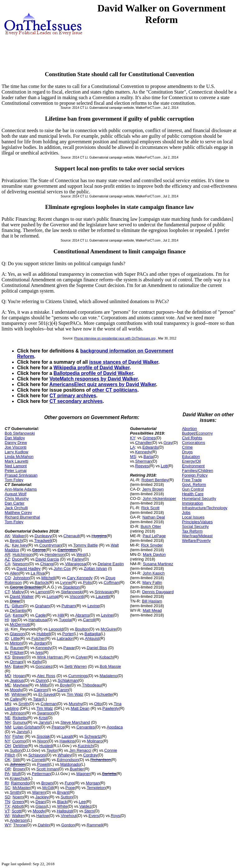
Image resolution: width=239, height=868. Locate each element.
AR (7, 554)
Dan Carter (15, 503)
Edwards (150, 447)
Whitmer (19, 694)
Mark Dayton (154, 554)
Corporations (194, 443)
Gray (168, 443)
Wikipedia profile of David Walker (92, 368)
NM (8, 727)
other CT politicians (115, 390)
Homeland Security (199, 499)
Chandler (143, 443)
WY (8, 825)
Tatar (37, 699)
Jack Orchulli (16, 508)
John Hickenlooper (159, 499)
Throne (19, 825)
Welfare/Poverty (196, 540)
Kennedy (43, 648)
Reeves (142, 466)
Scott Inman (47, 769)
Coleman (49, 704)
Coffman (111, 582)
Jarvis (44, 722)
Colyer (82, 657)
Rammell (95, 825)
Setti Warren (76, 666)
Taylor (52, 750)
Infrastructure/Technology (205, 508)
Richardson (101, 760)
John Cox (62, 568)
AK (7, 536)
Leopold (56, 629)
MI (7, 694)
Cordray (90, 755)
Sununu (20, 722)
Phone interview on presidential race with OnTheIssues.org (115, 338)
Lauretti (103, 596)
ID (7, 638)
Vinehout (69, 816)
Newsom (20, 564)
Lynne (66, 582)
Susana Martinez (158, 564)
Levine (93, 606)
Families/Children (198, 471)
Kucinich (85, 746)
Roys (115, 816)
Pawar (69, 648)
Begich (16, 540)
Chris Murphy (17, 499)
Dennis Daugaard (158, 592)
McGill (48, 788)
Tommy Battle (85, 545)
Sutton (16, 750)
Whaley (65, 755)
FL (7, 606)
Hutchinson (23, 554)
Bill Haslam (152, 601)
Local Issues (193, 517)
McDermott (20, 624)
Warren (39, 792)
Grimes (149, 438)
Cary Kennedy (80, 578)
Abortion (190, 429)
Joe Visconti (16, 447)
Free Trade (192, 480)
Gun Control (193, 489)
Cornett (38, 760)
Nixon (42, 741)
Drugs (187, 452)
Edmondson (68, 760)
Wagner (83, 774)
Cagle (40, 615)
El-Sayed (47, 694)
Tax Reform (192, 531)
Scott (16, 811)
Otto (98, 704)
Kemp (18, 615)
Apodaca (115, 727)
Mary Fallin (152, 582)
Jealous (17, 680)
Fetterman (41, 774)
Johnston (21, 578)
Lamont (42, 592)
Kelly (37, 662)
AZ (7, 559)
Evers (94, 816)
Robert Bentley (155, 480)
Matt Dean (80, 708)
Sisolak (43, 736)
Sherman (143, 461)
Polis (87, 582)
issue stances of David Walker (124, 362)
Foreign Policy (195, 475)
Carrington (67, 550)
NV (7, 736)
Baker (18, 666)
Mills (44, 685)
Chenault (72, 536)
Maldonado (70, 764)
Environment (193, 466)
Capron (41, 690)
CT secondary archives (76, 401)
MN (8, 704)
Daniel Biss (97, 648)
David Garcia (47, 559)
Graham (42, 606)
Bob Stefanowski (20, 433)
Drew (15, 601)
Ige (14, 620)
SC (7, 788)
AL (7, 545)
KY (133, 438)
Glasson (17, 634)
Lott (164, 466)
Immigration (193, 503)
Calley (16, 699)
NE (7, 718)
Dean (40, 802)
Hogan (19, 676)
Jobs (186, 512)
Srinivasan (104, 592)
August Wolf (16, 494)
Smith (23, 704)
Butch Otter (151, 526)
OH (8, 746)
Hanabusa (38, 620)
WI (7, 816)
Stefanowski (72, 592)
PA (7, 774)
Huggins (99, 536)
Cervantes (86, 727)
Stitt (16, 760)
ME (8, 685)
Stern (89, 811)
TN (7, 802)
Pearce (58, 727)
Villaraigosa (75, 564)
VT (7, 811)
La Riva (38, 573)
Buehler (77, 769)
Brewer (19, 657)
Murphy (75, 704)
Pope (70, 788)
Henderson (55, 554)
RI (7, 783)
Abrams (82, 615)
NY (7, 741)
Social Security (195, 526)
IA (7, 629)
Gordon (68, 825)
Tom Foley (14, 480)
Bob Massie (110, 666)
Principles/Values (197, 522)
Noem (18, 797)
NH (8, 722)
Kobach (106, 657)
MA (8, 666)
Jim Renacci (80, 750)
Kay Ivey (20, 545)
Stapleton (71, 587)
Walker (19, 536)
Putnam (69, 606)
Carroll (89, 620)
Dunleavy (43, 536)
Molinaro (95, 741)
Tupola (65, 620)
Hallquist (65, 811)
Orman (16, 662)
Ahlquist (92, 638)
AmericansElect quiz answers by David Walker (103, 384)
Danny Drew (16, 443)
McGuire (108, 629)
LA (133, 447)
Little (15, 638)
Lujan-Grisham (26, 727)
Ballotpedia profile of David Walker (93, 373)
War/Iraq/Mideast (197, 536)
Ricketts (20, 718)
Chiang (47, 564)
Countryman (50, 545)
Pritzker (17, 652)
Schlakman (68, 680)
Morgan (93, 783)
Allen (14, 573)
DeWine (20, 746)
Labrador (65, 638)
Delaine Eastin (111, 564)
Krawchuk (19, 778)
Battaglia (93, 634)
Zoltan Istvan (95, 568)
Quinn (41, 680)
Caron (63, 690)
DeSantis (18, 610)
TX (7, 806)
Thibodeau (92, 685)
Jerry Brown (153, 489)
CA (7, 564)
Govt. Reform (194, 485)
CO (8, 578)
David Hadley (28, 568)
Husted (46, 746)
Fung (69, 783)
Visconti (77, 596)
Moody (16, 690)
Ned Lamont (16, 466)
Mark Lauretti (16, 461)
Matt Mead (152, 610)
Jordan (40, 643)
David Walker (22, 596)
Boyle (65, 685)
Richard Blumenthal (22, 517)
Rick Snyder (152, 545)
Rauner (17, 648)
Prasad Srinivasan (21, 475)
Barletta (109, 774)
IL (6, 648)
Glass (41, 806)
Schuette (104, 694)
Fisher (18, 736)
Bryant (63, 792)
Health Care (193, 494)
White (62, 806)
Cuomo (19, 741)
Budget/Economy (197, 433)
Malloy (18, 592)
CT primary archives (73, 396)
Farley (77, 559)
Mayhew (21, 685)
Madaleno (108, 676)
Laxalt (67, 736)
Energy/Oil (192, 461)
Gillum (17, 606)
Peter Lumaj (16, 471)
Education (191, 457)
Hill (61, 615)
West (81, 554)
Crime (187, 447)
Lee (82, 802)
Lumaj (52, 596)
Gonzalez (44, 666)
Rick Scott (150, 508)
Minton (16, 643)
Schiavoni (37, 755)
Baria (148, 457)
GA (8, 615)
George (39, 550)
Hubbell (44, 634)
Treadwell (43, 540)
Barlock (42, 582)
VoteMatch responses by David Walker (94, 379)
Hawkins (67, 741)
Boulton (82, 629)
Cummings (78, 676)
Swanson (45, 713)
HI (7, 620)
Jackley (42, 797)
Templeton (96, 788)
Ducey (18, 559)
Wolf (16, 774)
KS (7, 657)
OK (8, 760)
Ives (39, 652)
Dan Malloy (15, 438)
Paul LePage (154, 536)
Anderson (19, 820)
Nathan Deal (153, 517)
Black (62, 802)
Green (18, 802)
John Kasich (154, 573)
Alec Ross (46, 676)
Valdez (85, 806)
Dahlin (44, 825)
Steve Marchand (75, 722)
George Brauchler (26, 587)
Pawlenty (111, 708)
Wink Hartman (50, 657)
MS (133, 457)
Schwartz (93, 736)
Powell (43, 764)
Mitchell (48, 578)
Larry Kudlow (16, 452)
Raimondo (20, 783)
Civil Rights (192, 438)
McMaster (21, 788)
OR (8, 769)
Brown (19, 769)
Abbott (18, 806)
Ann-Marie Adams (21, 489)
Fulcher (38, 638)
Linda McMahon (19, 457)
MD (8, 676)
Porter (68, 634)
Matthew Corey (18, 512)
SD (7, 797)
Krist (43, 718)
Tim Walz (75, 694)
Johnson (18, 713)
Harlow (42, 816)
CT (7, 592)
